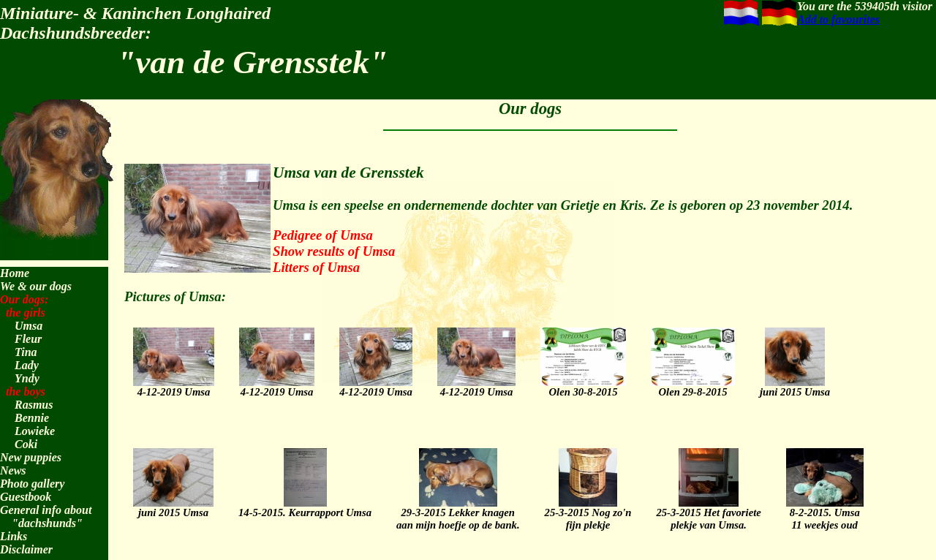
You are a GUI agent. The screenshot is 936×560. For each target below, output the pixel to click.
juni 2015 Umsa (795, 385)
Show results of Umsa (334, 251)
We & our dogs (36, 286)
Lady (27, 365)
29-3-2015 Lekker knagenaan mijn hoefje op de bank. (458, 512)
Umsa (29, 326)
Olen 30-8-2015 (583, 385)
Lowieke (35, 431)
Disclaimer (26, 549)
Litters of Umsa (316, 267)
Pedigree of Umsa (323, 235)
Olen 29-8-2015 (693, 385)
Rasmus (34, 405)
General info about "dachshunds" (46, 517)
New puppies (31, 457)
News (13, 470)
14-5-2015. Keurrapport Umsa (305, 506)
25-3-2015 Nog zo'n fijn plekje (588, 512)
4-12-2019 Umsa (174, 385)
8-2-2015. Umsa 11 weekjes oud (825, 512)
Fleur (28, 339)
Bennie (32, 418)
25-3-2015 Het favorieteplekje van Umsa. (708, 512)
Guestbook (26, 497)
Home (15, 273)
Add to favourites (838, 19)
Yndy (27, 378)
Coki (26, 444)
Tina (26, 352)
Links (14, 536)
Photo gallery (32, 484)
